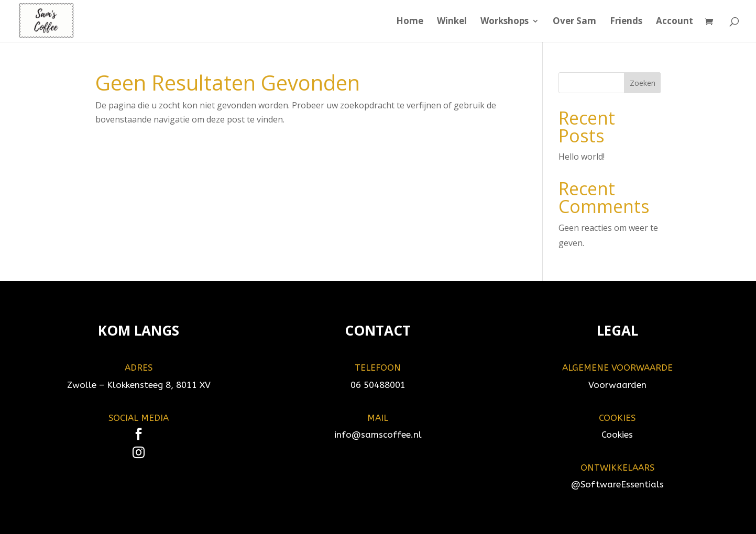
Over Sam (574, 22)
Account (675, 22)
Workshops (505, 22)
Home (410, 22)
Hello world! (582, 157)
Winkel (452, 22)
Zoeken (643, 83)
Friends (626, 22)
